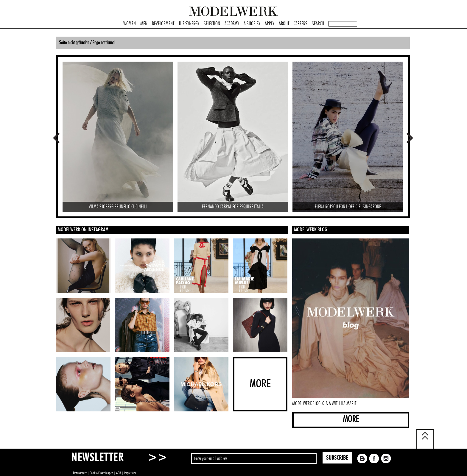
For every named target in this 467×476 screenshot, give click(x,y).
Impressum (130, 473)
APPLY (270, 24)
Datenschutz (80, 473)
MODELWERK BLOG (311, 230)
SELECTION (212, 24)
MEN (144, 24)
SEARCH (318, 24)
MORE (351, 419)
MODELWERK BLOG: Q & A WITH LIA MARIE (324, 404)
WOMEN (130, 24)
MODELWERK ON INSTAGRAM (83, 230)
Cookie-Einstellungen (101, 473)
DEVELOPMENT (163, 24)
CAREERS (301, 24)
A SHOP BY (252, 24)
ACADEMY (232, 24)
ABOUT (284, 24)
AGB (119, 473)
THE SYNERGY (189, 24)
